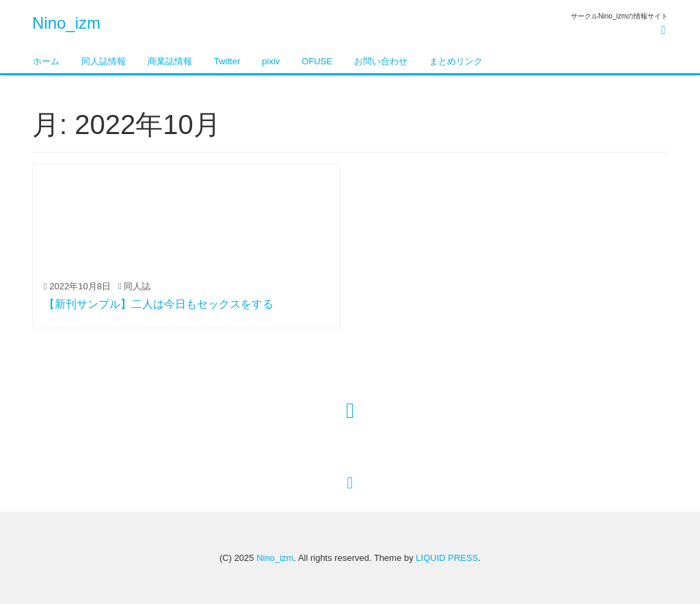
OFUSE (317, 61)
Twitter (227, 61)
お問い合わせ (381, 61)
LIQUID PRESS (447, 558)
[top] (350, 483)
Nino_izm (66, 23)
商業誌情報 (170, 61)
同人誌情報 (104, 61)
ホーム (46, 61)
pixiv (271, 61)
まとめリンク (456, 61)
